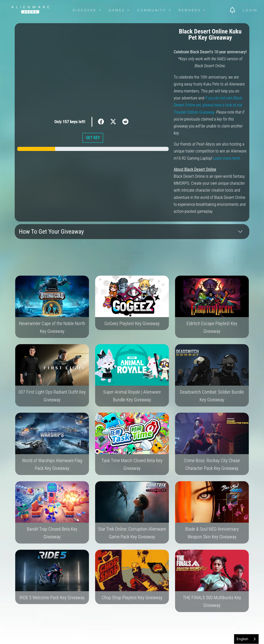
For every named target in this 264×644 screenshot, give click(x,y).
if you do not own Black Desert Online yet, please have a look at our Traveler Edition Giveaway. (208, 105)
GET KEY (93, 138)
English (242, 639)
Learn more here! (227, 158)
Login (250, 10)
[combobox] (246, 639)
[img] (63, 10)
